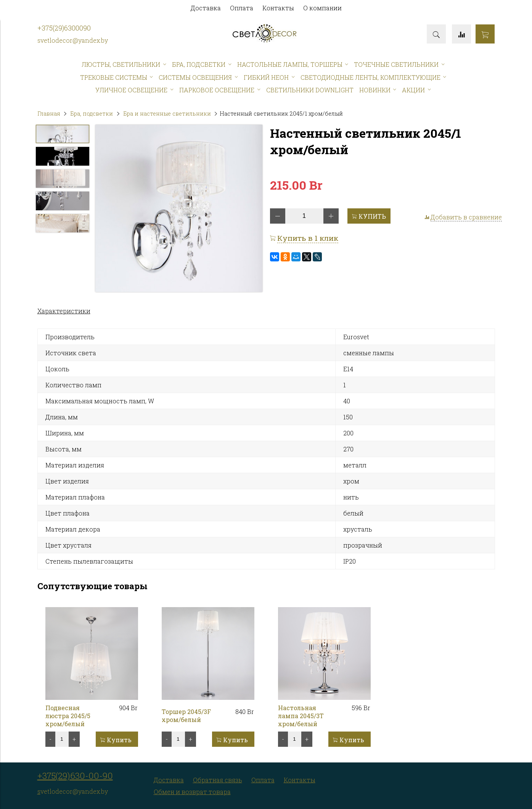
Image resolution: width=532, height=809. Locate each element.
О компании (322, 8)
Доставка (206, 8)
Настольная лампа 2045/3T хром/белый (301, 716)
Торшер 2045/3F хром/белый (186, 716)
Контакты (278, 8)
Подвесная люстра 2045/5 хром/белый (68, 716)
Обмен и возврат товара (192, 792)
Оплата (242, 8)
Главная (49, 114)
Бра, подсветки (92, 114)
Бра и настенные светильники (167, 114)
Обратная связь (218, 780)
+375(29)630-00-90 (75, 776)
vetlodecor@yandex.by (74, 40)
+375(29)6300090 (64, 28)
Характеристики (64, 311)
